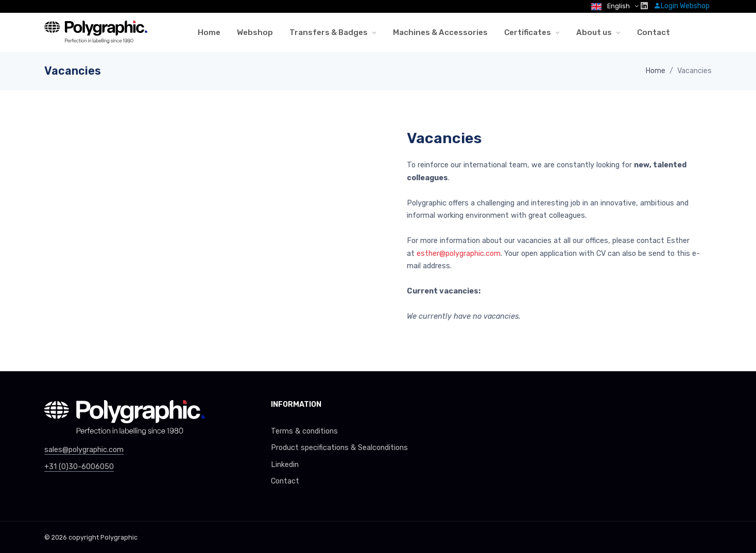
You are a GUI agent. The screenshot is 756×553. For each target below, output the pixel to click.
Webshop (255, 32)
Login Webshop (682, 6)
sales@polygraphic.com (84, 450)
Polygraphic (119, 537)
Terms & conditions (304, 431)
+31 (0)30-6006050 (79, 467)
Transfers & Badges (329, 32)
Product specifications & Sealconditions (339, 448)
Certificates (528, 32)
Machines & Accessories (440, 32)
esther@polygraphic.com (459, 254)
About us (594, 32)
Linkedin (285, 465)
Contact (654, 32)
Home (209, 32)
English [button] (611, 6)
